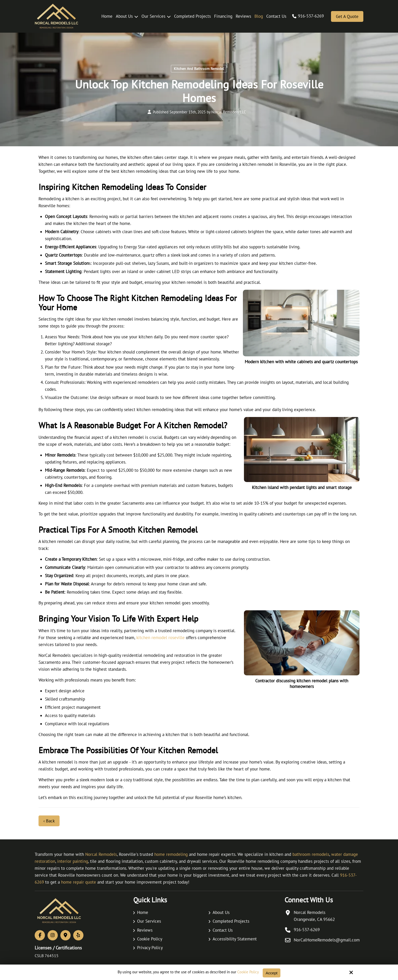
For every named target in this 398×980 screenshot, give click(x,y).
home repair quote (79, 882)
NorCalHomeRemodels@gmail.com (327, 940)
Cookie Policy (248, 972)
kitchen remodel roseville (160, 638)
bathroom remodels (311, 854)
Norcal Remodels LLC (229, 112)
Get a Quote (347, 16)
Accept (272, 973)
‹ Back (49, 821)
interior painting (73, 861)
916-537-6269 (311, 16)
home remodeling (171, 854)
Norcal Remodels (101, 854)
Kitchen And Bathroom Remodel (199, 69)
